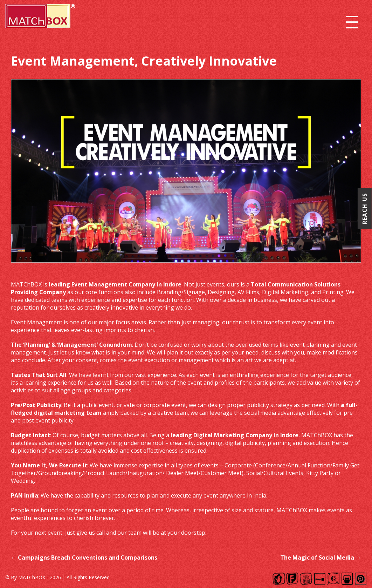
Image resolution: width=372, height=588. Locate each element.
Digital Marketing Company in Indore (246, 435)
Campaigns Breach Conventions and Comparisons (84, 557)
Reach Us (365, 209)
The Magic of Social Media (321, 557)
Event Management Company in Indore (126, 284)
